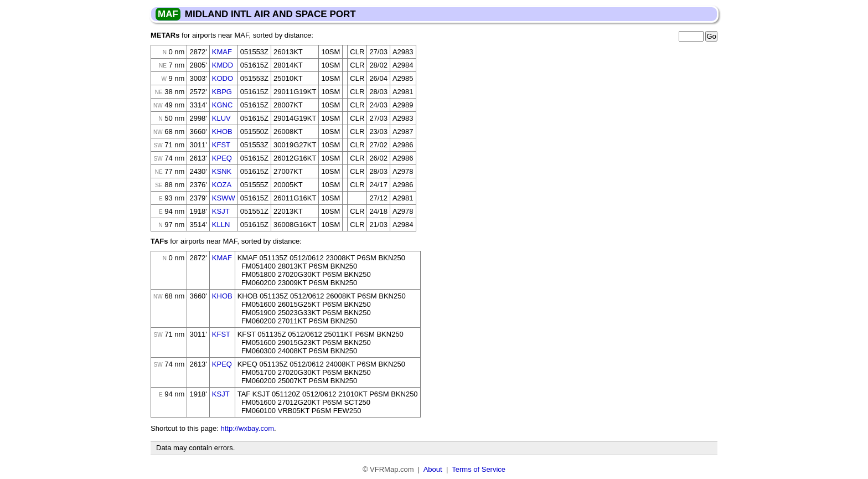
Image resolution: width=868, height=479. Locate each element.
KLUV (221, 118)
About (433, 469)
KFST (221, 145)
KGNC (223, 105)
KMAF (222, 52)
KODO (223, 78)
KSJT (221, 211)
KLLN (221, 225)
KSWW (224, 198)
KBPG (222, 92)
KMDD (223, 65)
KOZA (222, 185)
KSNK (222, 171)
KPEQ (222, 158)
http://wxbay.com (247, 428)
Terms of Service (479, 469)
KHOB (222, 132)
